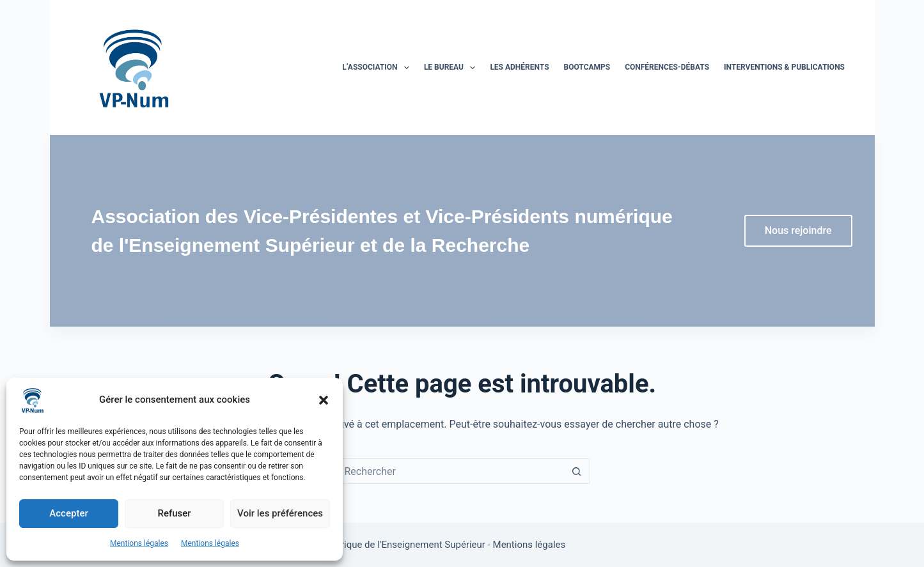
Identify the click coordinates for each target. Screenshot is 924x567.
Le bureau (452, 68)
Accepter (68, 513)
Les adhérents (519, 67)
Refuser (174, 513)
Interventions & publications (784, 67)
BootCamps (587, 67)
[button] (324, 400)
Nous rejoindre (798, 230)
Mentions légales (139, 543)
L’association (378, 68)
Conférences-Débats (667, 67)
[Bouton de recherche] (577, 471)
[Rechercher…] (450, 471)
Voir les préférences (280, 513)
